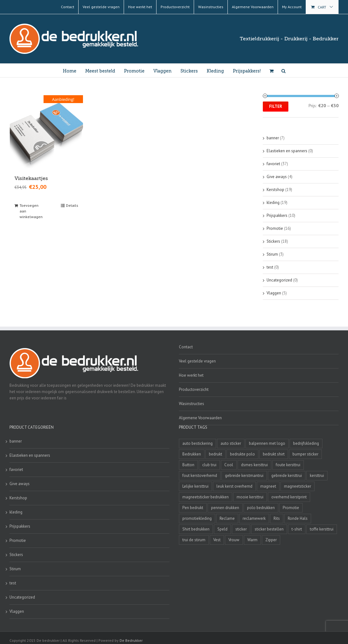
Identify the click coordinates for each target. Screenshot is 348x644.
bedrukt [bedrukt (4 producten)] (215, 454)
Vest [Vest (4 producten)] (217, 540)
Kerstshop (275, 190)
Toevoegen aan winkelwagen (31, 211)
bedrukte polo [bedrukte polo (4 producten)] (242, 454)
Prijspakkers (277, 215)
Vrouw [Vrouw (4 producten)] (234, 540)
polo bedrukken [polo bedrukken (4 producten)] (261, 508)
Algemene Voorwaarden (200, 418)
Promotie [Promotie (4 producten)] (291, 508)
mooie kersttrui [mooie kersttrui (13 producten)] (250, 497)
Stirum (272, 254)
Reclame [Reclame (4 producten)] (227, 518)
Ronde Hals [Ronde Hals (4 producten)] (298, 518)
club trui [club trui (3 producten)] (209, 465)
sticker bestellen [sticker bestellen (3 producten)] (269, 529)
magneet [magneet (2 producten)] (268, 486)
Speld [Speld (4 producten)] (222, 529)
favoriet (273, 164)
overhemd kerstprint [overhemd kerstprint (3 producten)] (289, 497)
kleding (273, 203)
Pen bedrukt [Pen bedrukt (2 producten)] (193, 508)
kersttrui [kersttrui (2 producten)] (317, 476)
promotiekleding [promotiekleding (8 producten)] (197, 518)
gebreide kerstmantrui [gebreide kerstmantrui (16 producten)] (244, 476)
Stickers (273, 241)
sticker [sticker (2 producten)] (241, 529)
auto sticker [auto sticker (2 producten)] (231, 443)
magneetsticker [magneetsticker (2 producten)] (298, 486)
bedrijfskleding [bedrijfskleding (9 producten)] (306, 443)
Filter (276, 106)
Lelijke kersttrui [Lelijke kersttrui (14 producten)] (195, 486)
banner (273, 138)
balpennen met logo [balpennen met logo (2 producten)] (267, 443)
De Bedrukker (131, 640)
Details (72, 205)
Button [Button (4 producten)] (188, 465)
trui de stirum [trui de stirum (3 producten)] (194, 540)
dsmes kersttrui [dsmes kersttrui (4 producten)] (254, 465)
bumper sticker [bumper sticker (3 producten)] (305, 454)
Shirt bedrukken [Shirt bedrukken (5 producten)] (196, 529)
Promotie (275, 228)
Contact (186, 347)
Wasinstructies (192, 404)
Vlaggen (274, 293)
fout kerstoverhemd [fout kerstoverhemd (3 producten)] (200, 476)
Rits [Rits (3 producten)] (277, 518)
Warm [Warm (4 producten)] (252, 540)
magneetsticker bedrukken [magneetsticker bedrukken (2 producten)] (206, 497)
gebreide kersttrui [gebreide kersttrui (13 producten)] (287, 476)
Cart (322, 7)
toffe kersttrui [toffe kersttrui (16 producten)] (322, 529)
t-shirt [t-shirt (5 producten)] (297, 529)
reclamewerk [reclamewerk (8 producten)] (254, 518)
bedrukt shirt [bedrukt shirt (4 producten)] (274, 454)
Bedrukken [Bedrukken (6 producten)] (192, 454)
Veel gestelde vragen (197, 361)
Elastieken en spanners (287, 151)
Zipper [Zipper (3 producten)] (271, 540)
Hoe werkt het (191, 375)
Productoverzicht (194, 389)
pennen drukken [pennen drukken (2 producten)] (225, 508)
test (270, 267)
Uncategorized (279, 280)
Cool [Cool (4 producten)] (229, 465)
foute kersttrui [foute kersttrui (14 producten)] (288, 465)
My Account (292, 7)
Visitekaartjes (31, 178)
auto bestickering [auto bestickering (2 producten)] (198, 443)
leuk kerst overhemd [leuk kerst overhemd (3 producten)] (234, 486)
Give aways (277, 177)
